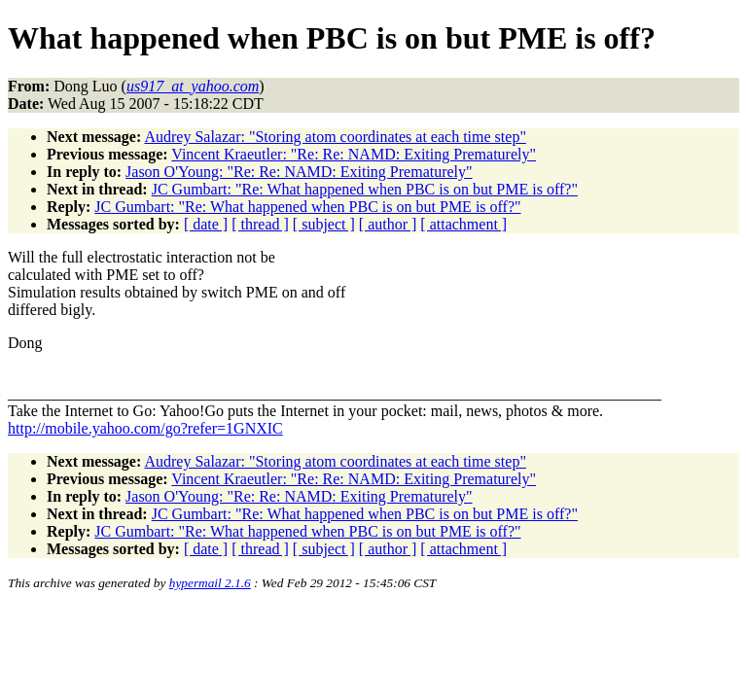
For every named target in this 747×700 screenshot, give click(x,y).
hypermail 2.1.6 (210, 583)
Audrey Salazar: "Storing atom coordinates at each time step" (335, 137)
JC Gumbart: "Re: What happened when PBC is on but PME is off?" (365, 189)
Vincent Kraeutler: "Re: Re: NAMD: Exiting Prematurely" (354, 154)
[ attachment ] (463, 224)
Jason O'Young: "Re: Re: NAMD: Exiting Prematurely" (299, 172)
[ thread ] (260, 224)
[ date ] (206, 224)
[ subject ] (324, 224)
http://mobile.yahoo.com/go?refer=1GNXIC (145, 428)
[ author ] (388, 224)
